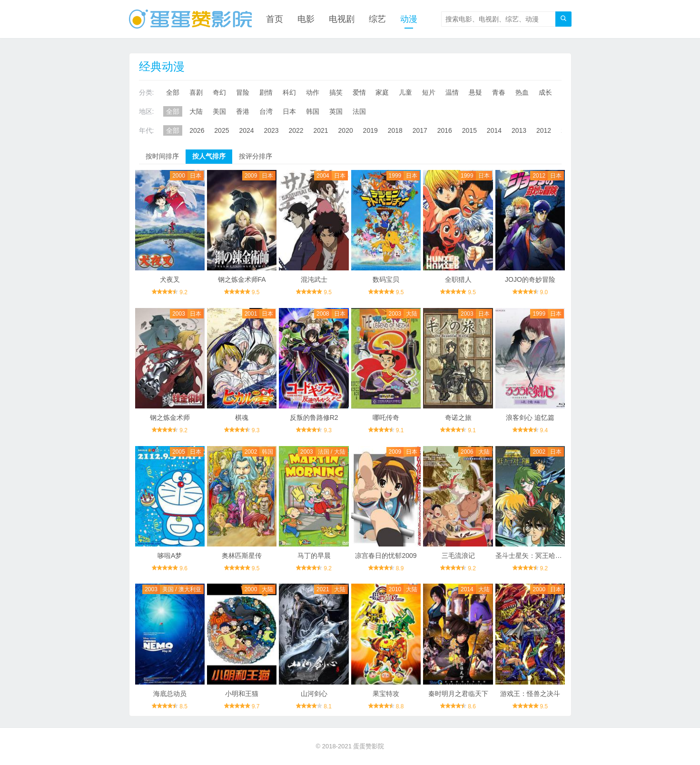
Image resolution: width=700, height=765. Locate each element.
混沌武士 (314, 279)
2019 (370, 130)
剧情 (266, 92)
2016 (445, 130)
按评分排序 (256, 156)
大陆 (196, 111)
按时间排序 (162, 156)
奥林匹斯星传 (242, 556)
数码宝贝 (386, 279)
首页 (275, 19)
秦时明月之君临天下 (458, 694)
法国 (359, 111)
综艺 (377, 19)
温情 (452, 92)
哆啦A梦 (170, 556)
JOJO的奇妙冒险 (530, 279)
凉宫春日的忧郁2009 (386, 556)
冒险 (243, 92)
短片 (429, 92)
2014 (494, 130)
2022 (296, 130)
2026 (197, 130)
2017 (420, 130)
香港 (243, 111)
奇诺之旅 (458, 417)
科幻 (289, 92)
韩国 (313, 111)
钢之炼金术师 (170, 417)
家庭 (382, 92)
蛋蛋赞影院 (369, 746)
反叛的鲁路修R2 (314, 417)
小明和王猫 (242, 694)
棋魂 (242, 417)
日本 (289, 111)
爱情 (359, 92)
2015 (469, 130)
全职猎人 (458, 279)
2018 (395, 130)
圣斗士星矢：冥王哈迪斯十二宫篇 (545, 556)
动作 (313, 92)
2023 (271, 130)
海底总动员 (170, 694)
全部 (173, 92)
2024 (246, 130)
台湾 (266, 111)
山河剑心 (314, 694)
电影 (306, 19)
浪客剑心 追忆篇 (530, 417)
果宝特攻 (386, 694)
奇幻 (219, 92)
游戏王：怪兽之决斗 (530, 694)
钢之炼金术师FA (242, 279)
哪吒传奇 (386, 417)
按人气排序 (209, 156)
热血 (522, 92)
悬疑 (475, 92)
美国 (219, 111)
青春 (499, 92)
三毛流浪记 (458, 556)
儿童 (405, 92)
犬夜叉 (170, 279)
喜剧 (196, 92)
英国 (336, 111)
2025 (222, 130)
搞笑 (336, 92)
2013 (519, 130)
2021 (321, 130)
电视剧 (342, 19)
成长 (545, 92)
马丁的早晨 (314, 556)
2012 (544, 130)
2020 (346, 130)
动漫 (409, 19)
